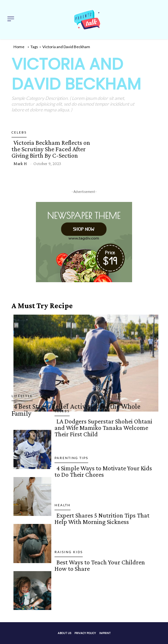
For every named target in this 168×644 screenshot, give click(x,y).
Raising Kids (69, 552)
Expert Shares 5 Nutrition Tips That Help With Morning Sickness (102, 518)
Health (63, 505)
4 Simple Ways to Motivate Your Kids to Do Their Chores (103, 471)
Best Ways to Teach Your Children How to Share (100, 565)
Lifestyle (22, 396)
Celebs (19, 132)
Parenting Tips (71, 458)
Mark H (20, 163)
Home (19, 47)
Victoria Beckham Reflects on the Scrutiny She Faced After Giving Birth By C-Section (51, 149)
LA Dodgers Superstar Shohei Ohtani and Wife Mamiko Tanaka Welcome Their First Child (103, 428)
